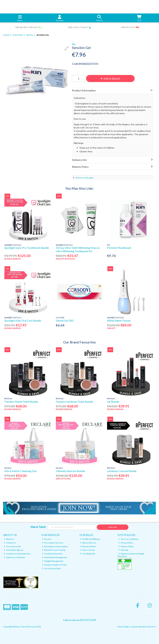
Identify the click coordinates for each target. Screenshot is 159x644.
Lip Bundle (113, 402)
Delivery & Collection (15, 557)
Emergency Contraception (55, 546)
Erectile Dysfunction (52, 554)
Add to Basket (110, 78)
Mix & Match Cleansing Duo (21, 471)
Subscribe (113, 527)
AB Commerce (149, 627)
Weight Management (53, 561)
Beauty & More (88, 546)
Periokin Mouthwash (119, 248)
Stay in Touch (38, 527)
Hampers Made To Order (54, 565)
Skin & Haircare (88, 543)
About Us (9, 539)
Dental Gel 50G (65, 320)
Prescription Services (53, 543)
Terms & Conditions (128, 539)
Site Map (123, 550)
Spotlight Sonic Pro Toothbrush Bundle (27, 248)
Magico (127, 627)
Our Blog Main (88, 554)
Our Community (12, 546)
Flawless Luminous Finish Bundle (74, 402)
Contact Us (10, 543)
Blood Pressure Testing (54, 550)
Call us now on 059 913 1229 (79, 620)
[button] (67, 48)
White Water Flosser (119, 320)
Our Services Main (52, 568)
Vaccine (47, 539)
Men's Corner (88, 550)
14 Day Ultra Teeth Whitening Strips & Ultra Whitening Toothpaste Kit (78, 249)
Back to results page (84, 178)
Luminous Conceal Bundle (122, 471)
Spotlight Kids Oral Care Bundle (23, 320)
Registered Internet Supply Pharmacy (131, 555)
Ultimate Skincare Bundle (70, 471)
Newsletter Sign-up (14, 550)
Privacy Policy (126, 543)
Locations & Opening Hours (17, 554)
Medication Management (55, 557)
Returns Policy (126, 546)
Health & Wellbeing (90, 539)
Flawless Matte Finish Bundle (21, 402)
